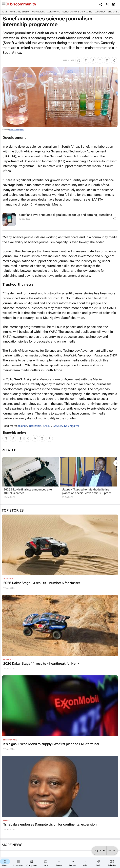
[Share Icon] (114, 218)
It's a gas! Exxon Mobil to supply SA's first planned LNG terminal (51, 744)
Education (100, 12)
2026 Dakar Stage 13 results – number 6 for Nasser (42, 583)
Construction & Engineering (77, 12)
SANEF (47, 426)
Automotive (54, 12)
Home (4, 12)
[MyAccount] (114, 4)
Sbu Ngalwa (72, 426)
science (22, 426)
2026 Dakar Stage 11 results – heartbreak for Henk (41, 663)
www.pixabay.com (16, 130)
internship (35, 426)
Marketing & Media (20, 12)
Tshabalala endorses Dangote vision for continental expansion (50, 824)
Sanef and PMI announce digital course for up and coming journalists (65, 215)
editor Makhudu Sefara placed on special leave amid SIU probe (87, 491)
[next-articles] (116, 463)
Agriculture (38, 12)
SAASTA (58, 426)
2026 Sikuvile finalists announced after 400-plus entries (28, 491)
